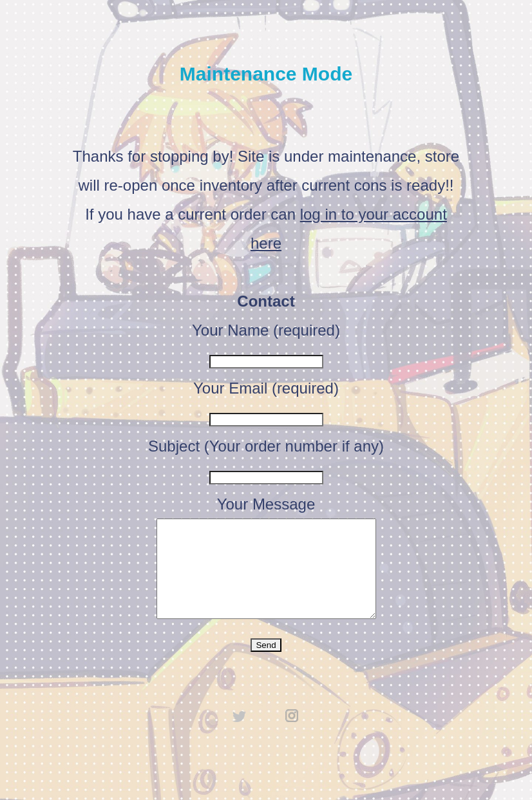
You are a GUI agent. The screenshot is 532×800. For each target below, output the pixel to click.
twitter (240, 735)
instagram (292, 735)
